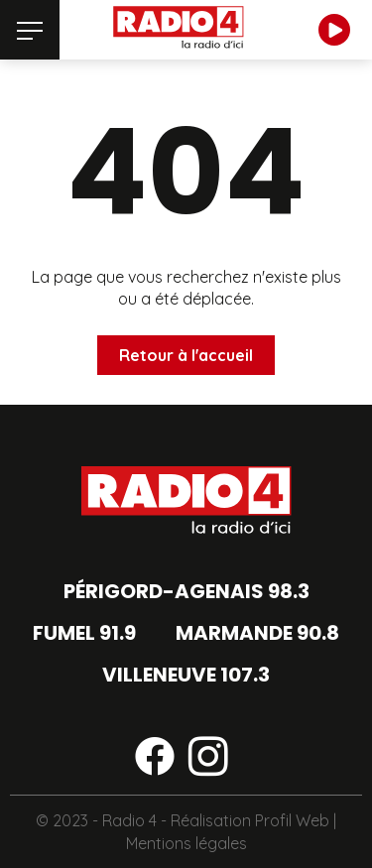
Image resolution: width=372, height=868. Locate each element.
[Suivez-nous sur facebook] (155, 760)
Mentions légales (186, 843)
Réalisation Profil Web (250, 820)
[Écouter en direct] (334, 30)
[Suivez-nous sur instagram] (208, 760)
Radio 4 (129, 820)
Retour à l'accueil (186, 355)
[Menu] (30, 30)
